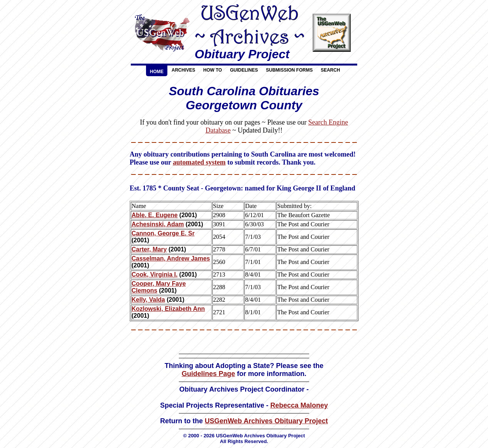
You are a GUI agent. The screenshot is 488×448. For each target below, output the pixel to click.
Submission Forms (289, 70)
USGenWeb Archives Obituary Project (266, 421)
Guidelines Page (208, 374)
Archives (183, 70)
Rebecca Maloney (299, 405)
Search (330, 70)
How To (213, 70)
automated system (199, 162)
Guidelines (244, 70)
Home (157, 72)
